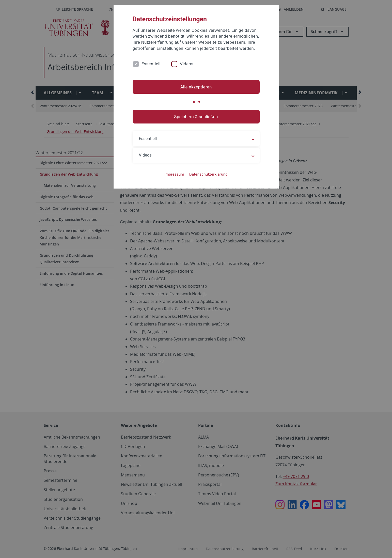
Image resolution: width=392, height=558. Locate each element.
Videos (187, 64)
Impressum (174, 174)
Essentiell (151, 64)
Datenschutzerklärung (208, 174)
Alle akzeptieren (196, 87)
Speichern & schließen (196, 117)
